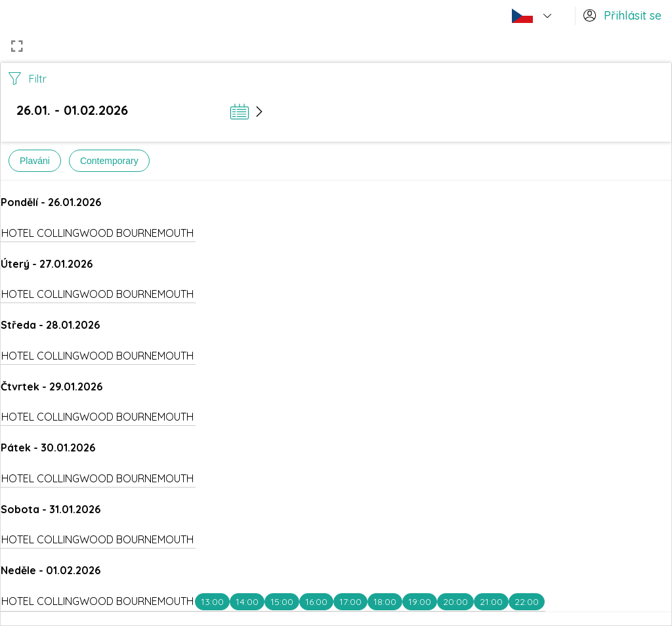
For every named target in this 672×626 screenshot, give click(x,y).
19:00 (420, 602)
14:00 (247, 602)
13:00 (212, 602)
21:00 (491, 602)
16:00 (316, 602)
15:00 (282, 602)
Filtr (28, 79)
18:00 (385, 602)
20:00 (455, 602)
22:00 (527, 602)
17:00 (350, 602)
